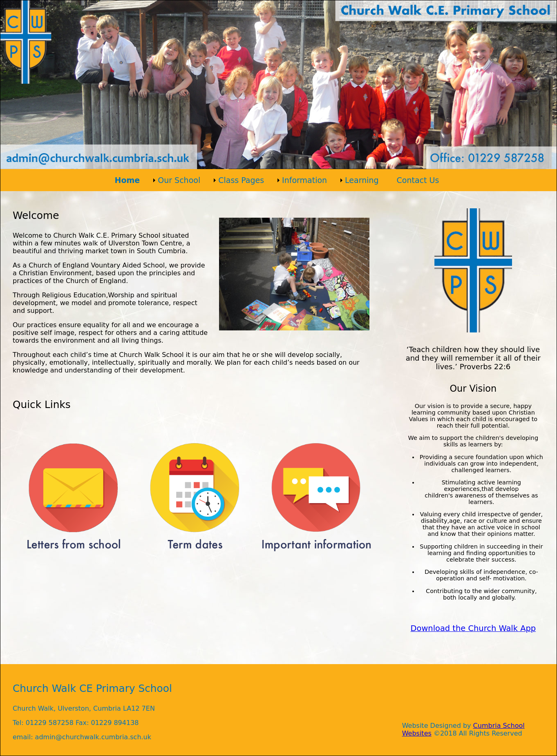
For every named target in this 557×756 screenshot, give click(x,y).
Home (128, 180)
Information (304, 180)
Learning (362, 180)
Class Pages (241, 180)
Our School (179, 180)
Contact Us (418, 180)
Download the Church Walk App (473, 628)
